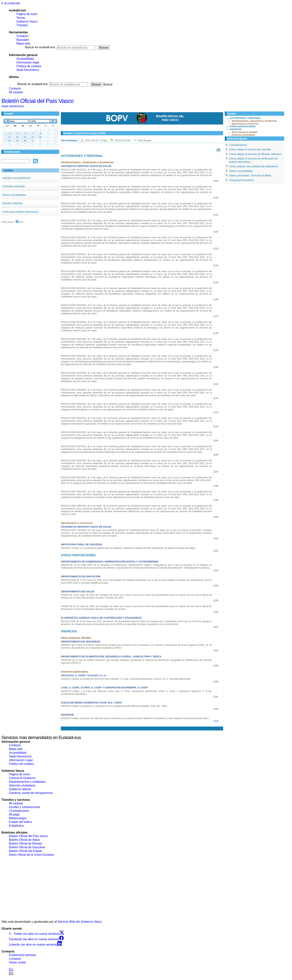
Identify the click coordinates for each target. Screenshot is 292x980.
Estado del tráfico (20, 822)
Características (238, 145)
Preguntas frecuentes (242, 180)
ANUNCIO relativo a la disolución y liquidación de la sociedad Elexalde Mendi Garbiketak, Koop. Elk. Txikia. (114, 706)
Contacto (22, 36)
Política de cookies (29, 66)
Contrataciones (19, 811)
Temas (21, 18)
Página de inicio (27, 14)
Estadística (16, 826)
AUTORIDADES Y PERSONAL (245, 118)
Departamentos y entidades (27, 782)
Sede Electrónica (28, 70)
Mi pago (14, 814)
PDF (97, 141)
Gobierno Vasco (27, 21)
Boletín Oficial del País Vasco (38, 101)
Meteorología (18, 818)
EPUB (123, 141)
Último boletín (8, 222)
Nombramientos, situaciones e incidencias (254, 121)
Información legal (28, 62)
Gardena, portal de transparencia (31, 793)
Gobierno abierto (20, 789)
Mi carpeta (16, 92)
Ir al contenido (11, 3)
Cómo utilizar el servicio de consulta (250, 149)
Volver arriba (17, 962)
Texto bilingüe (145, 141)
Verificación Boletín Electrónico (20, 212)
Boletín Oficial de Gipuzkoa (27, 847)
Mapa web (23, 43)
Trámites (22, 25)
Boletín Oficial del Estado (26, 851)
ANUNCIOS (235, 129)
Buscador (23, 40)
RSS (20, 222)
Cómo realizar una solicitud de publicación (254, 166)
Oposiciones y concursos (245, 124)
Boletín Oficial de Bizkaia (25, 843)
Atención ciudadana (22, 785)
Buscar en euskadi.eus (40, 47)
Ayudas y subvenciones (25, 807)
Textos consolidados (14, 195)
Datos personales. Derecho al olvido (250, 175)
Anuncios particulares (243, 135)
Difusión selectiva (13, 203)
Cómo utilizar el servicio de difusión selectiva (255, 154)
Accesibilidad (25, 59)
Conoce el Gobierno (22, 778)
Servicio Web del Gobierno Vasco (80, 922)
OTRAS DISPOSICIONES (242, 127)
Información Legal (21, 760)
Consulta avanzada (14, 186)
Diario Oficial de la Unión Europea (31, 855)
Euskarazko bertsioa (22, 955)
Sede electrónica (13, 106)
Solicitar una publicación (16, 178)
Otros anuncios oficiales (245, 132)
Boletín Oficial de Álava (24, 840)
